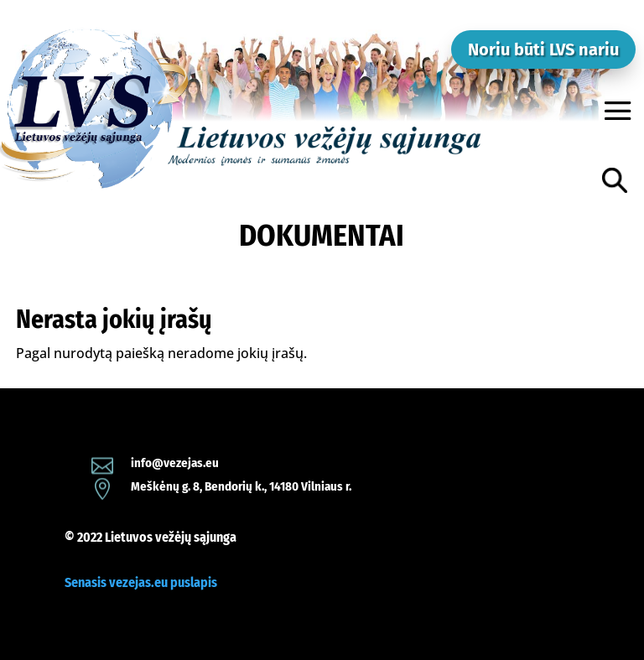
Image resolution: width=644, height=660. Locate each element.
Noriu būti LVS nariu (543, 49)
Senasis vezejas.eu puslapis (141, 582)
